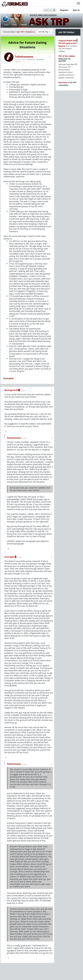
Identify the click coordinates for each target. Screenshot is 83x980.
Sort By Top (44, 32)
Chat (14, 25)
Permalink (40, 59)
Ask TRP (14, 19)
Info (33, 25)
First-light (9, 557)
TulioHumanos (24, 57)
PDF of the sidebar (67, 56)
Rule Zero (63, 82)
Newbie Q (30, 32)
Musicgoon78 (11, 390)
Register (64, 10)
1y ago (23, 390)
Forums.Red (9, 32)
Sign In (76, 10)
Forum (23, 25)
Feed (6, 25)
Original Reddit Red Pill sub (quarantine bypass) (67, 43)
